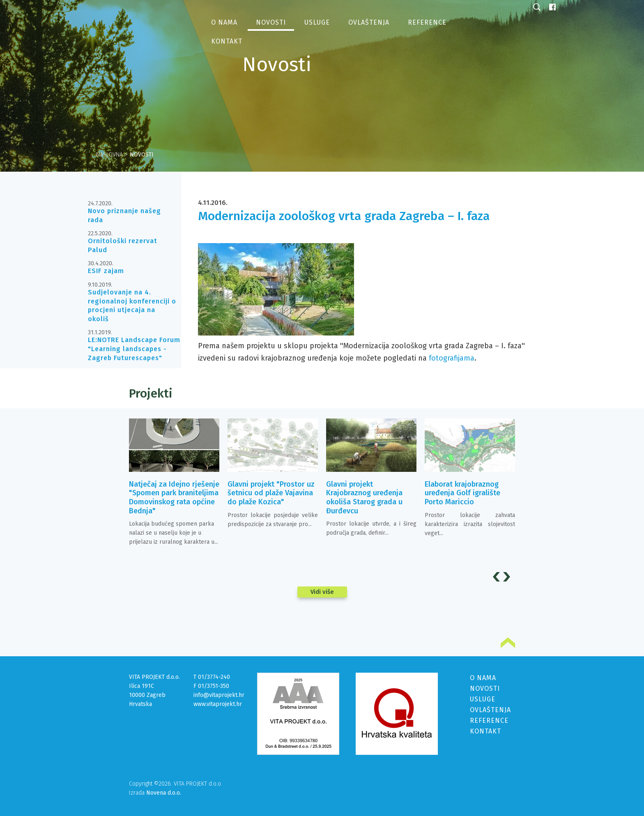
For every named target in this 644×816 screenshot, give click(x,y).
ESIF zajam (106, 271)
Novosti (271, 22)
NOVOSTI (485, 688)
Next (508, 577)
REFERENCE (489, 721)
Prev (498, 577)
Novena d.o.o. (164, 793)
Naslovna (109, 155)
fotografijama (452, 358)
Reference (427, 22)
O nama (224, 22)
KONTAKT (485, 731)
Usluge (317, 22)
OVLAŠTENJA (490, 710)
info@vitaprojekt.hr (219, 695)
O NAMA (483, 678)
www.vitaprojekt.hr (218, 704)
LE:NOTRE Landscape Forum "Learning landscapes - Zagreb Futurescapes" (134, 349)
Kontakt (227, 41)
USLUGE (483, 699)
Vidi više (322, 592)
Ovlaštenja (369, 22)
